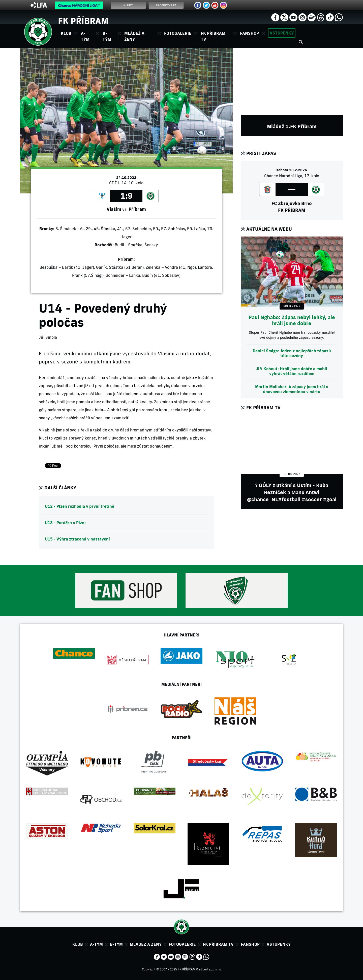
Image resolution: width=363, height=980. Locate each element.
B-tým (116, 944)
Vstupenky (282, 33)
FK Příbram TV (213, 36)
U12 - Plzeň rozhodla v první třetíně (80, 506)
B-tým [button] (107, 36)
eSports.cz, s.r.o (210, 969)
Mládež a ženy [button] (134, 36)
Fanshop (249, 33)
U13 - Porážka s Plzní (65, 523)
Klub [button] (66, 33)
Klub (78, 944)
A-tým (96, 944)
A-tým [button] (85, 36)
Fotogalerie (178, 33)
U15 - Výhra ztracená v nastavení (77, 539)
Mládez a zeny (146, 944)
